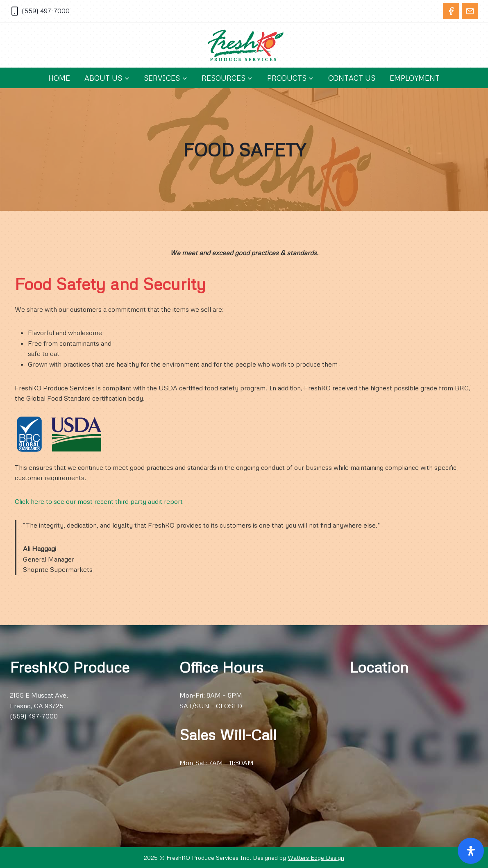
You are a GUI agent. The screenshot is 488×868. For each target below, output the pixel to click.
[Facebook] (451, 11)
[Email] (470, 11)
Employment (415, 78)
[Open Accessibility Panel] (471, 851)
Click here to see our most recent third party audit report (99, 501)
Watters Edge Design (316, 857)
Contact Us (352, 78)
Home (59, 78)
